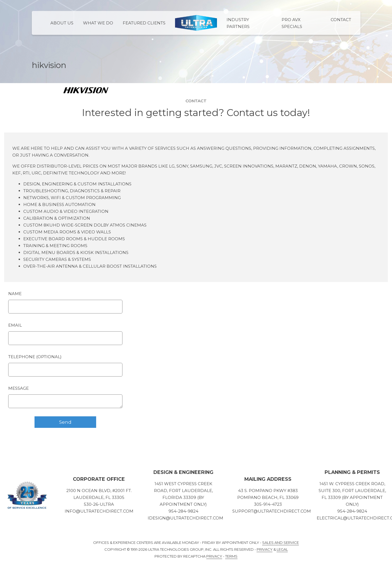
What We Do (98, 23)
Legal (282, 549)
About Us (62, 23)
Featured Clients (144, 23)
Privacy (265, 549)
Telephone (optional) (35, 357)
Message (18, 388)
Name (15, 294)
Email (15, 325)
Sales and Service (281, 542)
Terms (231, 556)
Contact (341, 20)
